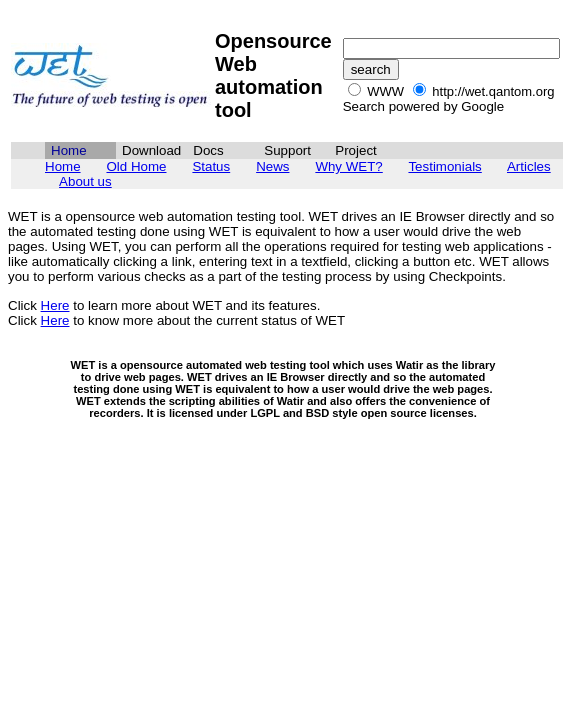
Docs (208, 150)
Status (211, 166)
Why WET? (348, 166)
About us (85, 181)
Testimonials (444, 166)
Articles (529, 166)
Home (63, 166)
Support (287, 150)
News (272, 166)
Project (355, 150)
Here (55, 305)
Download (151, 150)
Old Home (136, 166)
